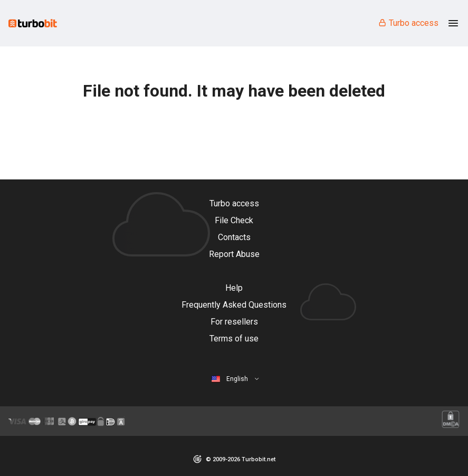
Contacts (234, 237)
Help (234, 288)
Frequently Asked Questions (234, 305)
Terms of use (234, 339)
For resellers (234, 322)
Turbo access (408, 23)
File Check (234, 220)
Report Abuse (234, 254)
